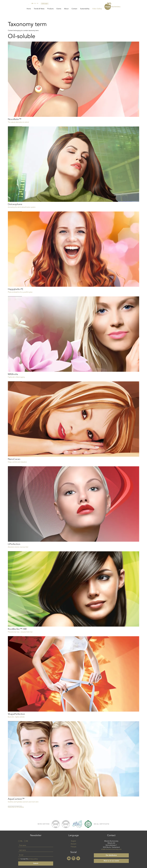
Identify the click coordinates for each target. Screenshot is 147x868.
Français (73, 847)
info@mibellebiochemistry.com (111, 850)
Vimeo (78, 859)
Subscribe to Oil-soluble (16, 807)
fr (37, 4)
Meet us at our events (111, 861)
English (73, 841)
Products (50, 9)
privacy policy (33, 859)
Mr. (27, 841)
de (35, 4)
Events (59, 9)
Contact (74, 9)
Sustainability (85, 9)
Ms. (22, 841)
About (66, 9)
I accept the (29, 859)
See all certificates (102, 824)
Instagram (73, 859)
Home (29, 9)
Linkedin (69, 859)
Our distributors (111, 856)
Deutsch (74, 844)
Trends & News (39, 9)
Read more (73, 84)
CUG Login (45, 4)
